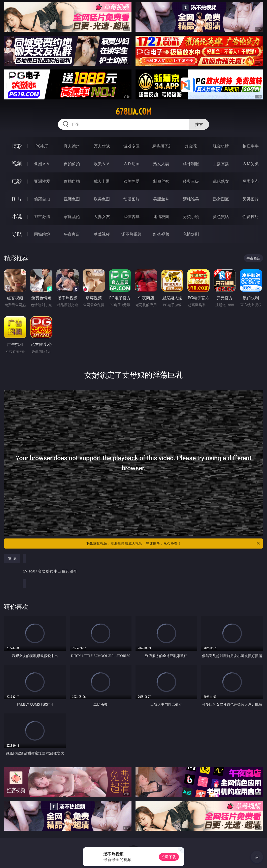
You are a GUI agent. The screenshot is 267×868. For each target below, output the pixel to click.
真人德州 (72, 146)
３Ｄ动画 (131, 164)
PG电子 (42, 146)
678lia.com (133, 112)
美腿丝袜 (161, 199)
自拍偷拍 (72, 164)
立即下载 (169, 857)
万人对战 (102, 146)
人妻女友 (102, 216)
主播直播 (221, 164)
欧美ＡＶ (102, 164)
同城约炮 (42, 234)
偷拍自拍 (72, 181)
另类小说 (191, 216)
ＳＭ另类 (251, 164)
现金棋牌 (221, 146)
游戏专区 (131, 146)
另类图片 (251, 199)
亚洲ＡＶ (42, 164)
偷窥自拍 (42, 199)
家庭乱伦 (72, 216)
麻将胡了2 (161, 146)
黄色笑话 (221, 216)
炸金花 (191, 146)
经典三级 (191, 181)
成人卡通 (102, 181)
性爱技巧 (251, 216)
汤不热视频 (131, 234)
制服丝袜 (161, 181)
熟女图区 (221, 199)
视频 (17, 164)
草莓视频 (102, 234)
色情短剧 (191, 234)
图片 (17, 199)
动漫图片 (131, 199)
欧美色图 (102, 199)
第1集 (12, 558)
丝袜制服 (191, 164)
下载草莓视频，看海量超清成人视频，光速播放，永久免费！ (173, 544)
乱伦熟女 (221, 181)
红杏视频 (161, 234)
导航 (17, 234)
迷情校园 (161, 216)
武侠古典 (131, 216)
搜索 (199, 124)
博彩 (17, 146)
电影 (17, 181)
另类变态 (251, 181)
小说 (17, 216)
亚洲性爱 (42, 181)
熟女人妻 (161, 164)
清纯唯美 (191, 199)
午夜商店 (72, 234)
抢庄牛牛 (251, 146)
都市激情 (42, 216)
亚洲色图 (72, 199)
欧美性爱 (131, 181)
